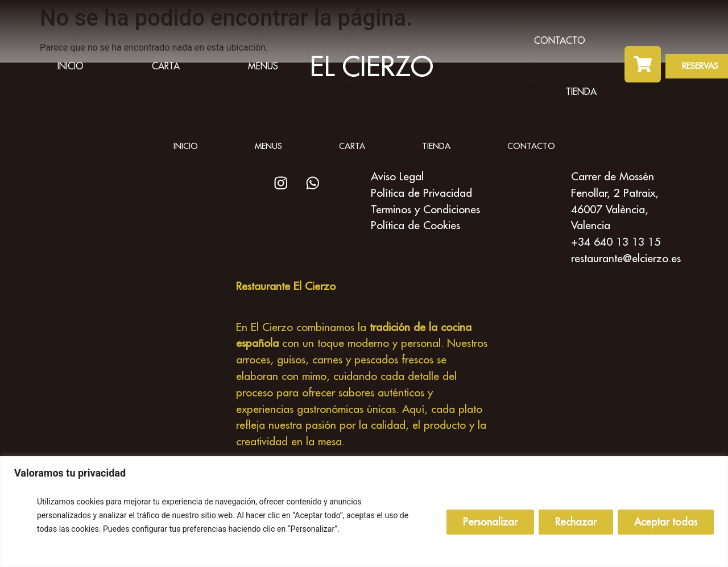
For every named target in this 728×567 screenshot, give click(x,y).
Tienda (581, 92)
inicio (71, 66)
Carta (166, 66)
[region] (364, 512)
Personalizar (490, 522)
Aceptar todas (666, 522)
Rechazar (576, 522)
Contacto (560, 40)
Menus (263, 66)
